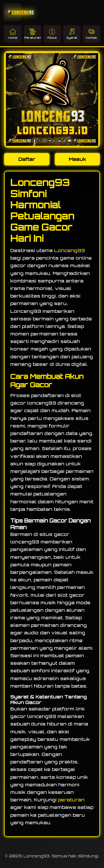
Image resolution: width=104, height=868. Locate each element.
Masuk (77, 159)
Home (13, 34)
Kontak (91, 34)
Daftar (27, 159)
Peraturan (32, 34)
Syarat (72, 34)
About (52, 34)
